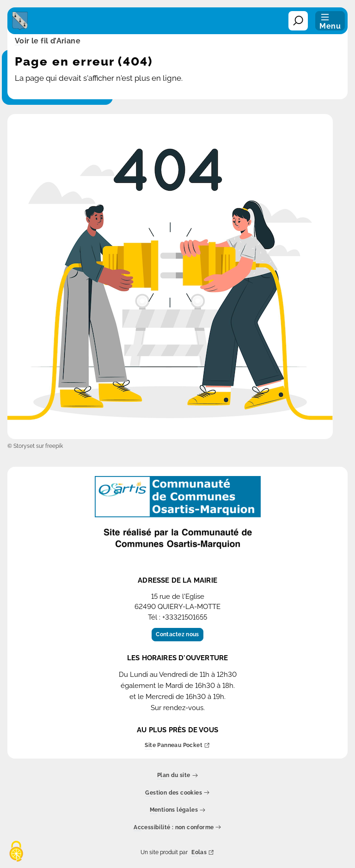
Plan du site (177, 776)
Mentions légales (178, 811)
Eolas (203, 853)
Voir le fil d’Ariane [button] (48, 42)
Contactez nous (177, 634)
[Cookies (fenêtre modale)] (16, 852)
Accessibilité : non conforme (177, 828)
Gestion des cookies (177, 793)
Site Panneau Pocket (177, 746)
